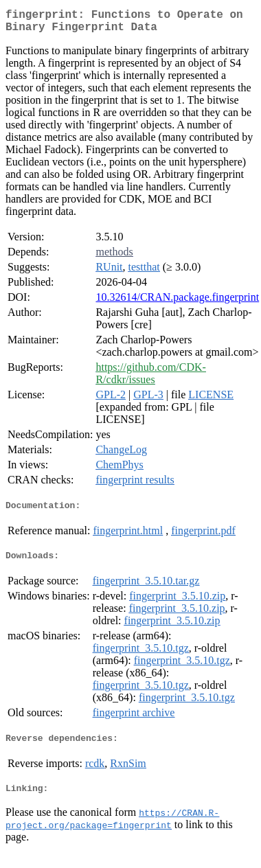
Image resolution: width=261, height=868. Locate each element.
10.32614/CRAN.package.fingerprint (177, 302)
